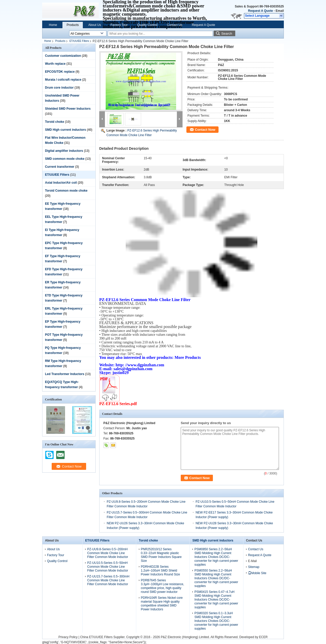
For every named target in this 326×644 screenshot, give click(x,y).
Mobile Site (257, 573)
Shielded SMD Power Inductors (68, 109)
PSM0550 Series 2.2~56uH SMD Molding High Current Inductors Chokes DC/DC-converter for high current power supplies (216, 578)
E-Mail (252, 561)
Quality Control (147, 25)
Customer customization (63, 56)
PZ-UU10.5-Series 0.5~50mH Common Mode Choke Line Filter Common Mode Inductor (108, 567)
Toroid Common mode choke (66, 191)
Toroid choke (55, 122)
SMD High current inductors (65, 130)
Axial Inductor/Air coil (61, 183)
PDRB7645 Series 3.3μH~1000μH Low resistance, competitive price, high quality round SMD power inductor (162, 586)
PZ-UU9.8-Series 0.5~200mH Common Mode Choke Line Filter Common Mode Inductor (108, 553)
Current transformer (60, 167)
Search (227, 34)
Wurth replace (55, 64)
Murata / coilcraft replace (63, 80)
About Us (94, 25)
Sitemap (254, 567)
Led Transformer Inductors (65, 374)
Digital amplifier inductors (64, 151)
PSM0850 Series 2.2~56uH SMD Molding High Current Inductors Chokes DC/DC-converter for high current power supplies (216, 557)
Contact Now (205, 130)
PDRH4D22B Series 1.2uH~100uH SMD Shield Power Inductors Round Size (160, 571)
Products (73, 25)
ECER (263, 637)
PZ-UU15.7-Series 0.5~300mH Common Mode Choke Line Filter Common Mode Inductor (108, 580)
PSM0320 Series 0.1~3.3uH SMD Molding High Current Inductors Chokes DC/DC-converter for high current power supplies (216, 621)
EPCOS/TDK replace (60, 72)
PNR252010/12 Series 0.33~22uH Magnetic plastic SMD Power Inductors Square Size (161, 555)
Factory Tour (119, 25)
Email (280, 11)
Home (53, 25)
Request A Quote (260, 11)
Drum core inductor (59, 88)
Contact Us (175, 25)
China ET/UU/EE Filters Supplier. (103, 637)
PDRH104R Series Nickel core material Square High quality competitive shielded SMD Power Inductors (162, 604)
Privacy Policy (68, 637)
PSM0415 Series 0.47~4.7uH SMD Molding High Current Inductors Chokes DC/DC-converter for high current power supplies (216, 600)
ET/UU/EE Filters (79, 41)
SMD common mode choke (65, 159)
